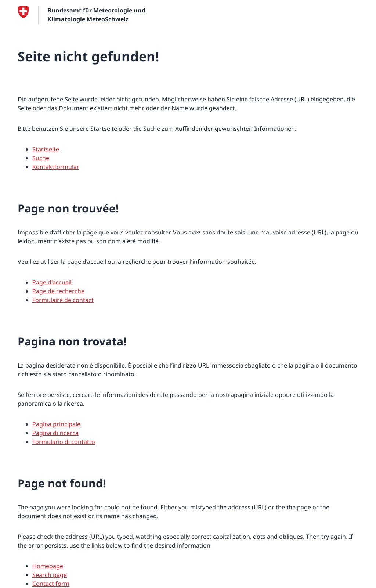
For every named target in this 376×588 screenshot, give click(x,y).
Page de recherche (58, 291)
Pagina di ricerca (55, 433)
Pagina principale (56, 424)
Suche (41, 158)
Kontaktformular (56, 167)
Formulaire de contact (63, 300)
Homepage (48, 566)
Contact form (51, 584)
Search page (50, 575)
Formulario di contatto (64, 442)
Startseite (46, 149)
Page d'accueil (52, 282)
